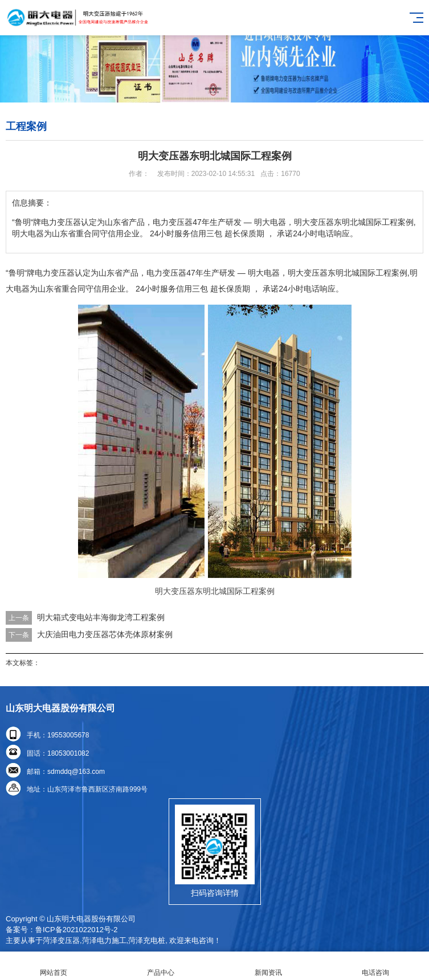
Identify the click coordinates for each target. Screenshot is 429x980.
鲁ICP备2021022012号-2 (77, 930)
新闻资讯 (268, 966)
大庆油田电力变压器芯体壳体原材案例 (105, 634)
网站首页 (54, 966)
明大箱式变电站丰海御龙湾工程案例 (101, 617)
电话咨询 (375, 966)
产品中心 (161, 966)
